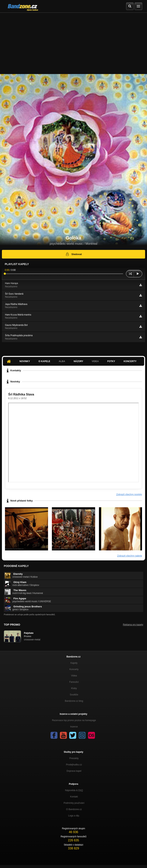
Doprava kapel (74, 771)
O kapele (44, 361)
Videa (95, 361)
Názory (78, 361)
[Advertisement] (73, 41)
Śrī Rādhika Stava (21, 394)
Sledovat (74, 254)
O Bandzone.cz (74, 809)
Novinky (25, 361)
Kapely (74, 663)
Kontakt (74, 797)
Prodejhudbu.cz (74, 765)
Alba (62, 361)
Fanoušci (74, 682)
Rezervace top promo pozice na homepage (74, 720)
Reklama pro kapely (133, 625)
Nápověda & (74, 790)
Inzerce (74, 727)
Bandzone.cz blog (74, 701)
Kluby (74, 688)
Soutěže (74, 695)
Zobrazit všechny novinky (129, 494)
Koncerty (130, 361)
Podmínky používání (74, 803)
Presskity (74, 758)
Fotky (111, 361)
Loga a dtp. (74, 816)
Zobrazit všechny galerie (130, 556)
